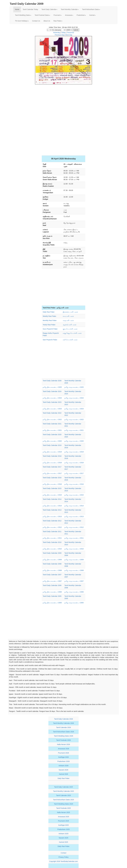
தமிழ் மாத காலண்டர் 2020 (74, 441)
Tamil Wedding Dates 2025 (63, 804)
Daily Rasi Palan (49, 312)
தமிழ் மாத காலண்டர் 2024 (74, 398)
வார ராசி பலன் (68, 316)
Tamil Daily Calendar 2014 (52, 499)
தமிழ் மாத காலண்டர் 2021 (74, 430)
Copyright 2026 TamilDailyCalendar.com (64, 861)
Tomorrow (70, 33)
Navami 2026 (64, 770)
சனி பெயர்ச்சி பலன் (70, 340)
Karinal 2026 (64, 774)
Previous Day (60, 35)
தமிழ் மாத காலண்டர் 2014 (74, 506)
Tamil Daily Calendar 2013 (52, 510)
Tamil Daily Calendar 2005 (52, 596)
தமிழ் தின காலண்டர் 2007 (52, 581)
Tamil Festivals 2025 (64, 808)
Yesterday (57, 33)
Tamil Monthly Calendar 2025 (63, 791)
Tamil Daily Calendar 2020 (52, 435)
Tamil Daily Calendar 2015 (52, 488)
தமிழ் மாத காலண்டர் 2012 (74, 527)
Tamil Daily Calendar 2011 (52, 532)
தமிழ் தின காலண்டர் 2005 (52, 603)
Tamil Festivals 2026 (64, 740)
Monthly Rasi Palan (50, 320)
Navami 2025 (64, 838)
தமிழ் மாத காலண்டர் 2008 (74, 570)
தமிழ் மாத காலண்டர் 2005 (74, 603)
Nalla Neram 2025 (64, 812)
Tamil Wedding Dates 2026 (63, 736)
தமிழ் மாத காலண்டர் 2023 (74, 409)
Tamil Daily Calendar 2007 (52, 575)
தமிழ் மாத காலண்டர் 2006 (74, 592)
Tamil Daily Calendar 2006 (52, 585)
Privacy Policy (63, 857)
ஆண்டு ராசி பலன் (70, 325)
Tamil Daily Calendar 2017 (52, 467)
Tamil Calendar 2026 (63, 727)
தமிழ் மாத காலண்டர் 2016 (74, 484)
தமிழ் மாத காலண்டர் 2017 (74, 473)
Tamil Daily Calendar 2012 (52, 521)
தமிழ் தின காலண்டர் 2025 (52, 387)
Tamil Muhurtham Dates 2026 (64, 732)
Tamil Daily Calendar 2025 (63, 787)
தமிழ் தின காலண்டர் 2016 (52, 484)
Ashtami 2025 (63, 834)
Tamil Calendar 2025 (63, 795)
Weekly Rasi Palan (49, 316)
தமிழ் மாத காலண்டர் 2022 (74, 419)
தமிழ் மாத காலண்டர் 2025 (74, 387)
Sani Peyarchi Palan (50, 340)
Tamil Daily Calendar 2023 (52, 402)
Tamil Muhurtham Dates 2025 (64, 800)
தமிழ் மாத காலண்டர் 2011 (74, 538)
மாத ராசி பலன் (68, 320)
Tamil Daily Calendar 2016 (52, 478)
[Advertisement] (63, 103)
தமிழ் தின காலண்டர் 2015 (52, 495)
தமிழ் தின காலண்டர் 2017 (52, 473)
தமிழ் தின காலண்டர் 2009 (52, 560)
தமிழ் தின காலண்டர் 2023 (52, 409)
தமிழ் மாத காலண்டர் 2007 (74, 581)
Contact (63, 853)
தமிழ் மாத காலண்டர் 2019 (74, 452)
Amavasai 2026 (64, 749)
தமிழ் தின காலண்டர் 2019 (52, 452)
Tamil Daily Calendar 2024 (52, 391)
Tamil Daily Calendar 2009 (52, 553)
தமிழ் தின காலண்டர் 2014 (52, 506)
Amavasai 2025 (64, 817)
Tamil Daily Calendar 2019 (52, 445)
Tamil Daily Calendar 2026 (52, 381)
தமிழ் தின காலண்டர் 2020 (52, 441)
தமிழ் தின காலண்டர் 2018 (52, 463)
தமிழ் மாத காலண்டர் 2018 (74, 463)
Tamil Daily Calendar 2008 (52, 564)
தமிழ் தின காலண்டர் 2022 (52, 419)
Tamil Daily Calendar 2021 (52, 424)
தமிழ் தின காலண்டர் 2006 (52, 592)
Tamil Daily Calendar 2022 (52, 413)
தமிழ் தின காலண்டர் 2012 (52, 527)
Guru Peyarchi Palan (50, 329)
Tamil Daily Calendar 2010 (52, 542)
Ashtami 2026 (63, 766)
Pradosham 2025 (64, 829)
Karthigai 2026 (63, 757)
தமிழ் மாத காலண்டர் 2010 (74, 549)
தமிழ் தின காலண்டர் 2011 (52, 538)
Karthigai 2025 (63, 825)
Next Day (69, 35)
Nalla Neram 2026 (64, 744)
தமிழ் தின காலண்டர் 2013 (52, 516)
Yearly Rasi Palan (49, 325)
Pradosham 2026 (64, 761)
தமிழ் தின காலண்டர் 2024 (52, 398)
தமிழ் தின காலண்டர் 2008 (52, 570)
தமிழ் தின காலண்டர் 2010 (52, 549)
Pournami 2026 (64, 753)
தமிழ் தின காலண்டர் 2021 (52, 430)
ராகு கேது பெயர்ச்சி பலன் (72, 333)
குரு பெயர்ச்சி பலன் (70, 329)
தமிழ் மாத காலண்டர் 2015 (74, 495)
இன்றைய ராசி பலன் (70, 312)
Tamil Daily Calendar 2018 (52, 456)
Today (63, 33)
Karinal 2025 (64, 842)
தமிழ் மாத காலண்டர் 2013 (74, 516)
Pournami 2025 (64, 821)
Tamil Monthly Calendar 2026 (63, 723)
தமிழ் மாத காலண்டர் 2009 (74, 560)
